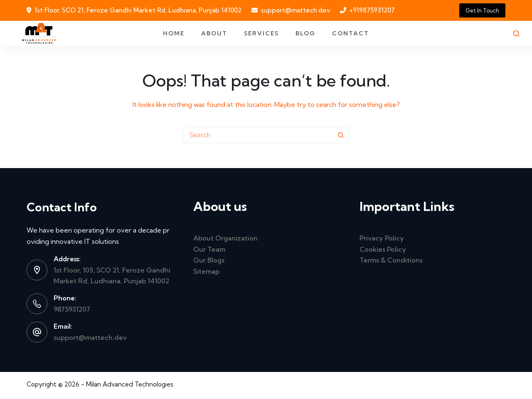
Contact (351, 33)
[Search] (516, 33)
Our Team (209, 249)
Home (174, 33)
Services (261, 33)
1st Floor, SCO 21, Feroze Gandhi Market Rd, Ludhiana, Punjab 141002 (138, 10)
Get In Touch (482, 10)
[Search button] (341, 135)
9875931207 (72, 309)
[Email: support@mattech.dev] (37, 332)
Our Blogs (209, 260)
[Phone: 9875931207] (37, 304)
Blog (305, 33)
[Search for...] (258, 135)
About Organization (225, 238)
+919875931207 (372, 10)
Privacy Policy (382, 238)
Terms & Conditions (391, 260)
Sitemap (206, 271)
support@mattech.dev (296, 10)
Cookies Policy (383, 249)
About (214, 33)
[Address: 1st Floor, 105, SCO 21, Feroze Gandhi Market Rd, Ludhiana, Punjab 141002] (37, 270)
